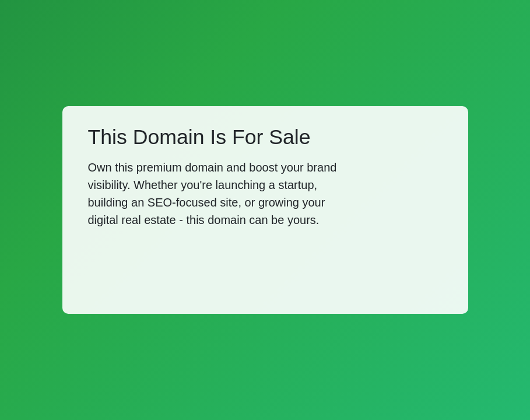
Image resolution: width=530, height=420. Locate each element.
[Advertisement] (219, 269)
